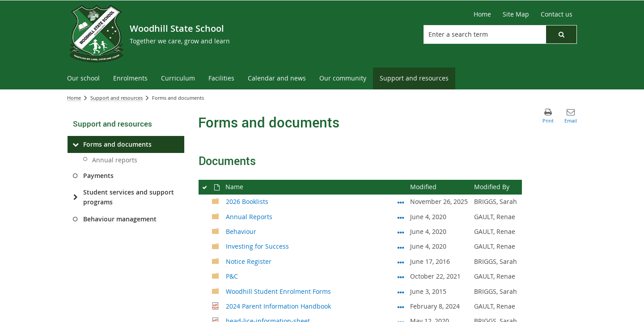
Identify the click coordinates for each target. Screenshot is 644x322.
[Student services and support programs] (75, 197)
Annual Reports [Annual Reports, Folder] (249, 217)
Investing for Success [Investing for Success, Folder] (257, 246)
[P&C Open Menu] (401, 275)
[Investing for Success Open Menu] (401, 246)
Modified (423, 187)
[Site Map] (516, 14)
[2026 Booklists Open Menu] (401, 200)
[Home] (482, 14)
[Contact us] (557, 14)
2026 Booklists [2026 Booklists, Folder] (247, 201)
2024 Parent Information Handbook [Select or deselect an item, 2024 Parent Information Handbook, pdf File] (278, 306)
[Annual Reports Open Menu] (401, 216)
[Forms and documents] (75, 144)
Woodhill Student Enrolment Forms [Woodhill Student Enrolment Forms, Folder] (278, 291)
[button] (561, 34)
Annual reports (115, 160)
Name (234, 187)
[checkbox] (204, 186)
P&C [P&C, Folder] (232, 276)
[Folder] (216, 201)
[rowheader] (204, 202)
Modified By (492, 187)
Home (74, 98)
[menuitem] (83, 78)
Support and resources (117, 98)
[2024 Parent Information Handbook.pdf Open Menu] (401, 305)
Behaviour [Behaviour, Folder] (241, 231)
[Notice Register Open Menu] (401, 260)
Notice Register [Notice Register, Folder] (249, 261)
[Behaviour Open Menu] (401, 230)
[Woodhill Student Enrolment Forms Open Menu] (401, 290)
